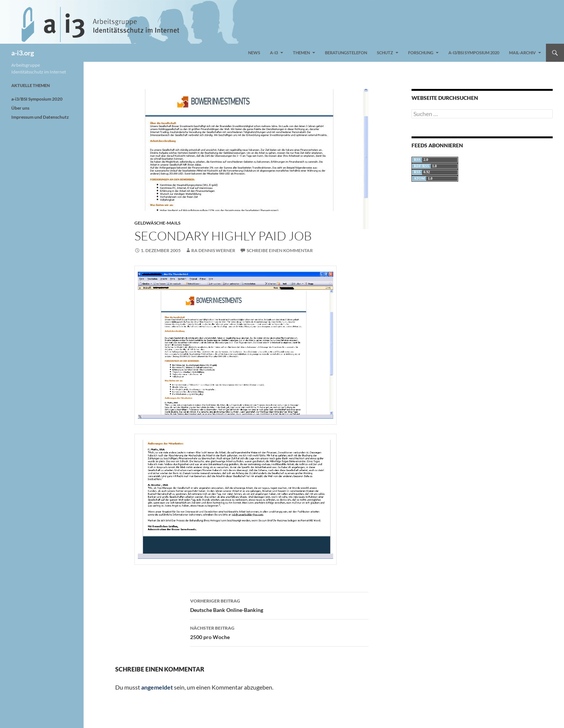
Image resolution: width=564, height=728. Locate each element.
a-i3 (274, 53)
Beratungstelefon (346, 53)
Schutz (385, 53)
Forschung (421, 53)
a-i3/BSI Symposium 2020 (474, 53)
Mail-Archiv (522, 53)
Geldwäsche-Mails (157, 223)
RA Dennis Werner (213, 250)
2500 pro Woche (279, 632)
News (254, 53)
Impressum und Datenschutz (40, 117)
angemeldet (157, 687)
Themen (301, 53)
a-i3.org (23, 53)
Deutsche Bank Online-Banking (279, 605)
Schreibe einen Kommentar (280, 250)
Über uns (20, 108)
